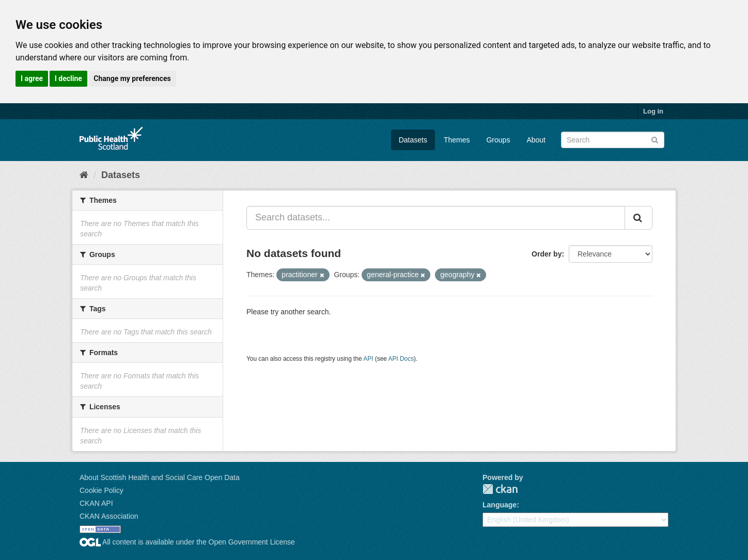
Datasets (413, 140)
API (368, 359)
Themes (457, 140)
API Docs (401, 359)
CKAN (500, 489)
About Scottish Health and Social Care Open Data (160, 477)
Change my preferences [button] (132, 78)
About (536, 140)
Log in (653, 111)
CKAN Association (109, 516)
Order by (547, 254)
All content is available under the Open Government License (187, 542)
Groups (498, 140)
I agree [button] (32, 78)
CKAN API (96, 503)
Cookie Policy (102, 490)
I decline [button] (68, 78)
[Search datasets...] (436, 218)
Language (500, 505)
